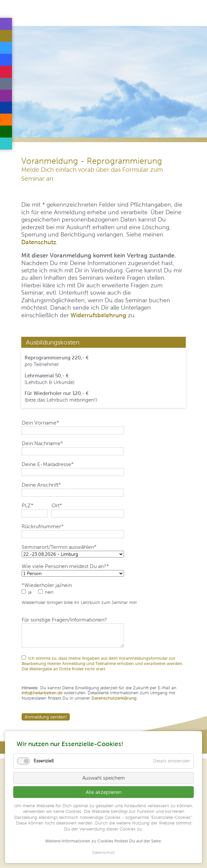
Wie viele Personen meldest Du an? (65, 566)
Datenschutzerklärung (114, 698)
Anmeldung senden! (46, 717)
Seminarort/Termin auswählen (59, 547)
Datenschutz (39, 242)
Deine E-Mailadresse (48, 464)
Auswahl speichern (104, 778)
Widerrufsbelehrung (98, 315)
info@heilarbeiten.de (42, 693)
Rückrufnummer (43, 527)
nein (49, 592)
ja (30, 592)
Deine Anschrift (41, 485)
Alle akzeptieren (104, 792)
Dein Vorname (40, 423)
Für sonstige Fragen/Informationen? (64, 620)
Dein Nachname (42, 443)
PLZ (33, 506)
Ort (63, 506)
